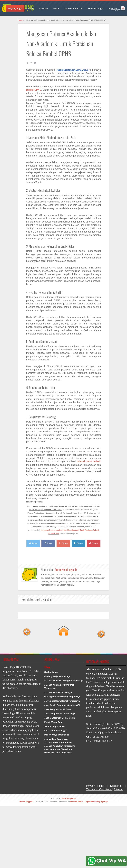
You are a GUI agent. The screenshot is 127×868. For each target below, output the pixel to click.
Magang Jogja (15, 8)
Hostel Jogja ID (26, 802)
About (56, 8)
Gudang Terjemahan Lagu (57, 676)
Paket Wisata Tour (54, 722)
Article (31, 8)
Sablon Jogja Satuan (55, 726)
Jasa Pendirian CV (73, 8)
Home (20, 20)
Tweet (33, 543)
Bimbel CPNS (34, 90)
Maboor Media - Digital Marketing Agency (89, 802)
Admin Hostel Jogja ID (66, 570)
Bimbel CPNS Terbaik (89, 461)
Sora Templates (68, 798)
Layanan (43, 8)
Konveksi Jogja (95, 8)
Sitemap (112, 8)
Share (48, 543)
